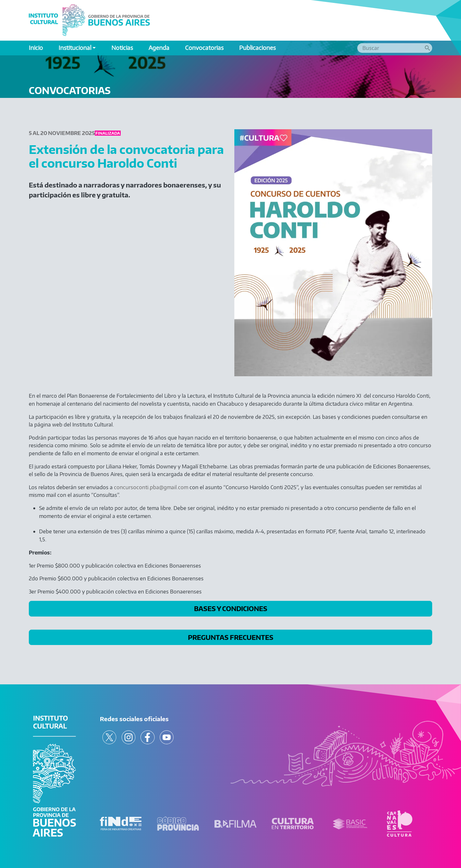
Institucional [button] (75, 48)
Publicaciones (257, 48)
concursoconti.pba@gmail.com (151, 487)
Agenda (159, 48)
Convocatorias (204, 48)
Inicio (36, 48)
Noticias (122, 48)
